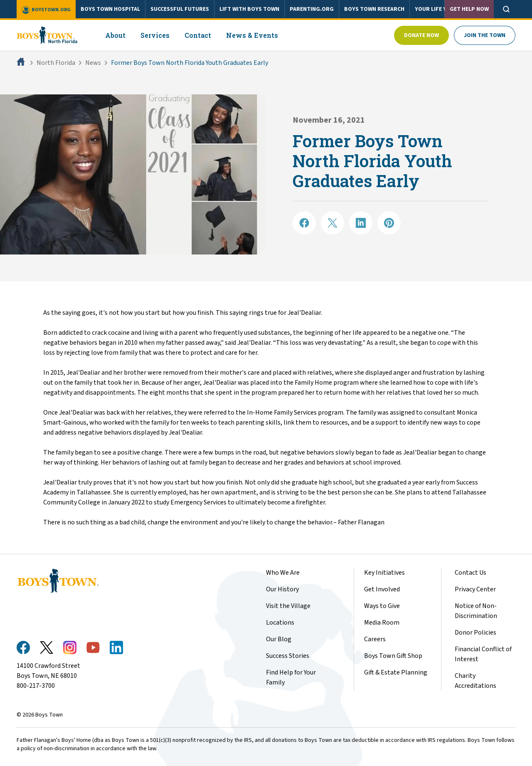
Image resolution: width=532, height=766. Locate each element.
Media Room (382, 623)
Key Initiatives (384, 573)
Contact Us (470, 573)
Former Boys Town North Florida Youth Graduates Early (190, 63)
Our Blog (279, 639)
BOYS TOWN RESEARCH (374, 9)
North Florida (56, 63)
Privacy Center (475, 589)
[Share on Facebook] (304, 223)
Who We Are (283, 573)
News (93, 63)
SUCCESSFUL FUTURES (180, 9)
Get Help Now (469, 9)
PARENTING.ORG (312, 9)
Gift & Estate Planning (396, 672)
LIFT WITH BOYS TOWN (249, 9)
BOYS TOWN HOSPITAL (110, 9)
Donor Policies (475, 633)
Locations (280, 623)
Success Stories (288, 656)
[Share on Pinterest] (389, 223)
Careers (375, 639)
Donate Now (421, 35)
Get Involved (382, 589)
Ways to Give (382, 606)
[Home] (22, 63)
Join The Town (485, 35)
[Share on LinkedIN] (361, 223)
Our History (282, 589)
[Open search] (506, 9)
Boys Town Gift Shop (393, 656)
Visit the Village (288, 606)
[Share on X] (332, 223)
